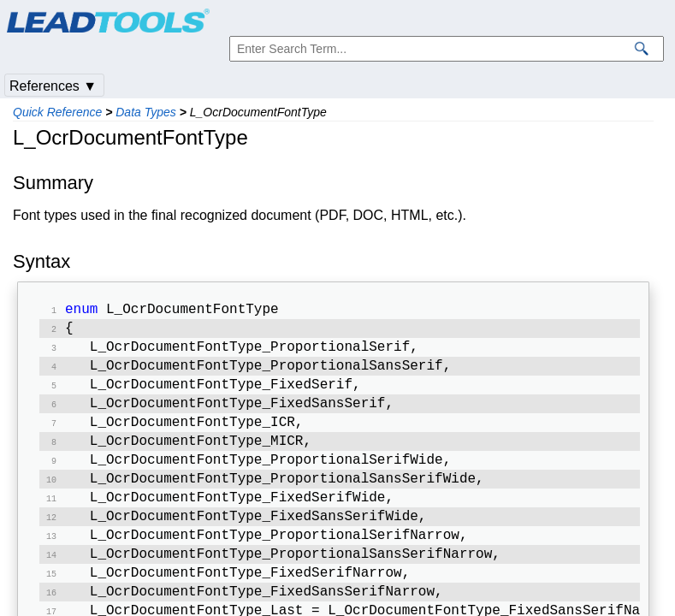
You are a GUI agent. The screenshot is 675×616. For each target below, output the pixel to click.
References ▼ (53, 86)
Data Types (146, 112)
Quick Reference (57, 112)
